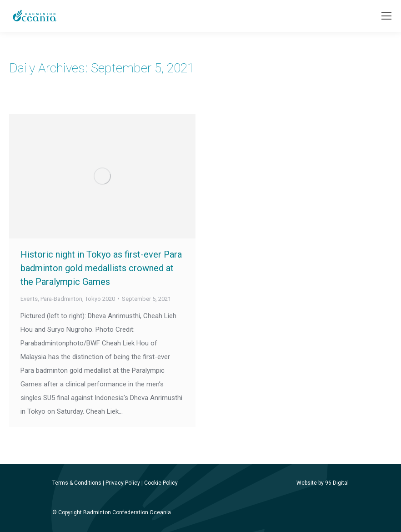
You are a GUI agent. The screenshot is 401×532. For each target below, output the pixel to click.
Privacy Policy (123, 483)
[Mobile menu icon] (386, 16)
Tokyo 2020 (100, 299)
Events (29, 299)
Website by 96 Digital (323, 483)
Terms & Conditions (77, 483)
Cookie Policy (161, 483)
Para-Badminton (61, 299)
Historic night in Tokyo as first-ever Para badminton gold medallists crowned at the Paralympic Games (101, 268)
